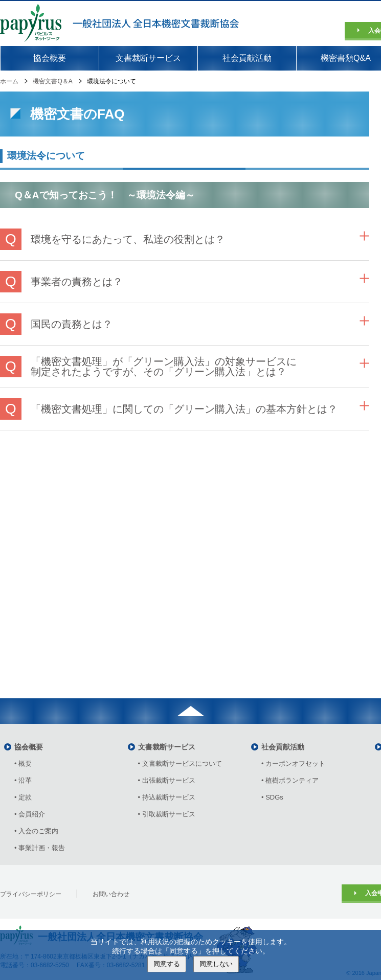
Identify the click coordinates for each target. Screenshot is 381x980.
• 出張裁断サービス (167, 780)
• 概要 (23, 764)
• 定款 (23, 797)
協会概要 (50, 58)
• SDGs (272, 797)
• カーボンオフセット (293, 764)
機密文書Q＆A (52, 81)
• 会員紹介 (30, 814)
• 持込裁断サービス (167, 797)
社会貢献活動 (247, 58)
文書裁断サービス (148, 58)
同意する (167, 964)
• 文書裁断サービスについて (180, 764)
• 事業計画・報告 (40, 848)
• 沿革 (26, 780)
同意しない (216, 964)
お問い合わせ (111, 894)
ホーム (9, 81)
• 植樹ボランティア (290, 780)
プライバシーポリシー (31, 894)
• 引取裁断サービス (167, 814)
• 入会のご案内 (36, 831)
